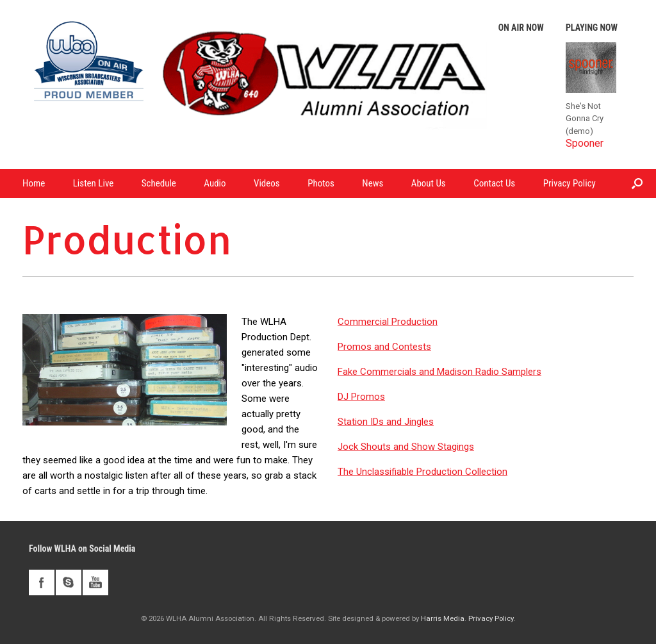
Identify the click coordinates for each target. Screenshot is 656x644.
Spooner (585, 143)
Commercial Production (388, 322)
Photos (321, 183)
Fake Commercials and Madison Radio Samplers (439, 372)
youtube (95, 582)
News (373, 183)
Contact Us (494, 183)
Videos (267, 183)
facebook (42, 582)
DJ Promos (361, 397)
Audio (215, 183)
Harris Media (443, 618)
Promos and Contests (384, 347)
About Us (429, 183)
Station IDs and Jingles (386, 422)
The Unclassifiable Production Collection (422, 472)
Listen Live (94, 183)
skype (69, 582)
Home (34, 183)
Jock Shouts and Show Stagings (406, 447)
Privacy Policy (570, 183)
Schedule (159, 183)
